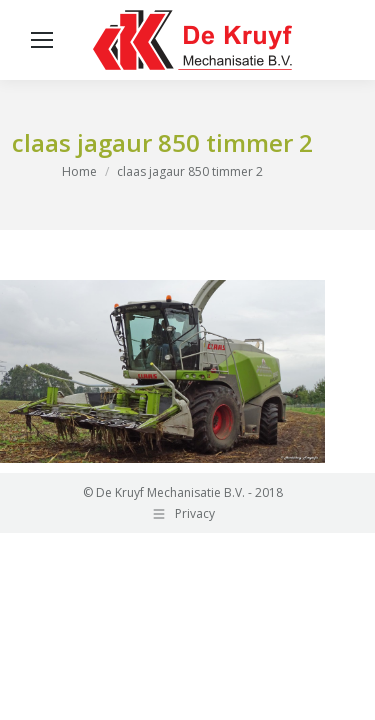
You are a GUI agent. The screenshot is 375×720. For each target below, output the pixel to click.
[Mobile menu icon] (42, 40)
